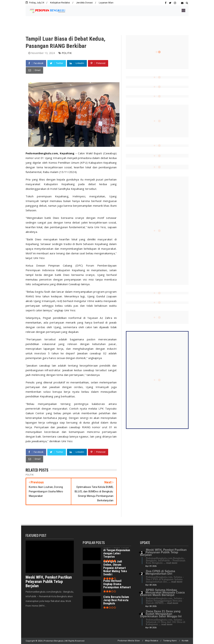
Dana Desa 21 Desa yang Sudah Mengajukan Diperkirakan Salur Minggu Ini (161, 614)
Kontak (185, 641)
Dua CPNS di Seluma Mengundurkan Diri (160, 572)
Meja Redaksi (152, 641)
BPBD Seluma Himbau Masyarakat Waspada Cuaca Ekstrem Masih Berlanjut (162, 592)
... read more (170, 563)
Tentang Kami (170, 641)
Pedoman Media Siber (129, 641)
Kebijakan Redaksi (60, 3)
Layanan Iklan (106, 3)
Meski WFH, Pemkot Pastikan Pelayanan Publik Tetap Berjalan (49, 582)
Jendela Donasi (84, 3)
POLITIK (67, 53)
